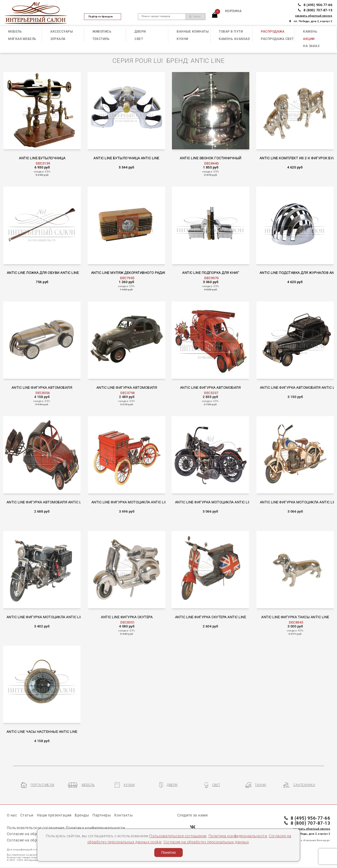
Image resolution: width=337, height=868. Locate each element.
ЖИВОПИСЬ (102, 32)
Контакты (123, 815)
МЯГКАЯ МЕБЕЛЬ (22, 39)
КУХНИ (182, 39)
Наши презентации (54, 815)
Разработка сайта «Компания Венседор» (305, 840)
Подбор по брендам (103, 17)
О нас (12, 815)
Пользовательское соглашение (178, 836)
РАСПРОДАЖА (273, 32)
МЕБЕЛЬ (15, 32)
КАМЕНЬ (310, 32)
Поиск (195, 17)
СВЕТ (139, 39)
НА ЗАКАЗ (311, 46)
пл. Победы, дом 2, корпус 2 (311, 21)
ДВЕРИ (140, 32)
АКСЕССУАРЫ (61, 32)
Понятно (168, 852)
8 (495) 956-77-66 (315, 5)
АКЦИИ (309, 39)
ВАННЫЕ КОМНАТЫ (193, 32)
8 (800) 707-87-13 (315, 10)
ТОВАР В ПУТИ (231, 32)
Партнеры (102, 815)
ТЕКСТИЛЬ (101, 39)
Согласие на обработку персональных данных (206, 842)
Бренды (82, 815)
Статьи (27, 815)
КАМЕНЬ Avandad (234, 39)
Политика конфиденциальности (238, 836)
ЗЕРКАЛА (58, 39)
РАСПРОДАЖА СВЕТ (277, 39)
